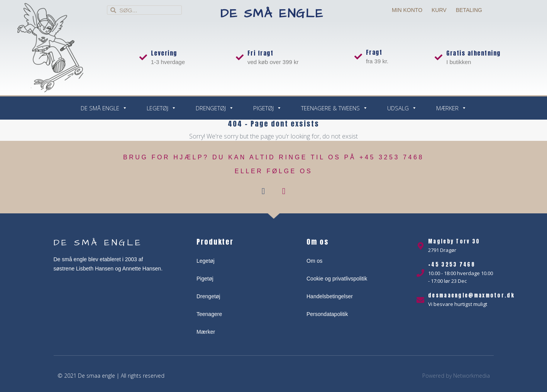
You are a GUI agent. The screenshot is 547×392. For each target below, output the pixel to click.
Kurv (439, 10)
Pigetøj (268, 108)
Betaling (469, 10)
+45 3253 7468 (452, 264)
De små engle (272, 14)
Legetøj (162, 108)
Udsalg (402, 108)
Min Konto (407, 10)
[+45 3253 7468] (420, 273)
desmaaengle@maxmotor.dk (471, 295)
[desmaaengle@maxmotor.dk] (420, 300)
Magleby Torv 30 (454, 241)
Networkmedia (472, 376)
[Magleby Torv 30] (420, 246)
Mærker (451, 108)
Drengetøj (215, 108)
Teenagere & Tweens (334, 108)
